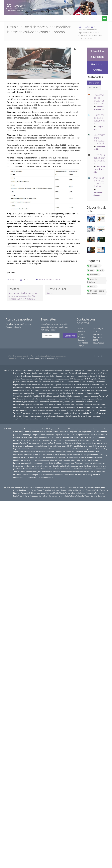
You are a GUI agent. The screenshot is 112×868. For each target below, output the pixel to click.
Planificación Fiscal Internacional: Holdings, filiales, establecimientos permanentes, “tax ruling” (70, 396)
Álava (16, 487)
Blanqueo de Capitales (22, 373)
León (29, 493)
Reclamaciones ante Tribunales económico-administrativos (82, 404)
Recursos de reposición (78, 407)
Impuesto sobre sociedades (96, 292)
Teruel (60, 496)
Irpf (100, 270)
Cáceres (75, 487)
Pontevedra (90, 493)
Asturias (42, 487)
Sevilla (41, 496)
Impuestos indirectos (39, 390)
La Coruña (101, 490)
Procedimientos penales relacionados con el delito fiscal (36, 404)
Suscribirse (70, 336)
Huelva (72, 490)
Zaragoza (101, 496)
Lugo (38, 493)
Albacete (22, 487)
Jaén (95, 490)
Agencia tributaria (92, 281)
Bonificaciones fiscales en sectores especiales (50, 373)
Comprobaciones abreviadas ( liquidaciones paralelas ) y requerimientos (60, 376)
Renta (91, 286)
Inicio (80, 27)
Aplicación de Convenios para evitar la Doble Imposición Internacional (41, 370)
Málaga (50, 493)
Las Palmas (22, 493)
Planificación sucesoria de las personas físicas (84, 399)
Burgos (69, 487)
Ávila (48, 487)
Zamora (94, 496)
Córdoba (27, 490)
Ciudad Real (18, 490)
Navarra (68, 493)
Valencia (73, 496)
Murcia (62, 493)
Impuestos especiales (22, 390)
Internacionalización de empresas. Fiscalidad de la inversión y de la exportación (67, 393)
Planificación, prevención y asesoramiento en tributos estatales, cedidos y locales (46, 402)
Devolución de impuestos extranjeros (35, 384)
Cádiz (81, 487)
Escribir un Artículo (97, 67)
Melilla (56, 493)
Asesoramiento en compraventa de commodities (88, 370)
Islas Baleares (87, 490)
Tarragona (53, 496)
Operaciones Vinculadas (23, 396)
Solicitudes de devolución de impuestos (61, 410)
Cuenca (33, 490)
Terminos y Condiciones (29, 359)
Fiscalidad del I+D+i (65, 387)
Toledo (66, 496)
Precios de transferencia (88, 402)
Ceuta (102, 487)
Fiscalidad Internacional (97, 387)
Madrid (44, 493)
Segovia (35, 496)
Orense (75, 493)
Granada (46, 490)
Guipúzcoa (65, 490)
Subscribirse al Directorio (97, 54)
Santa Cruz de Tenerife (22, 496)
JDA (15, 280)
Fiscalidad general (80, 387)
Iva (90, 270)
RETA (41, 280)
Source (50, 293)
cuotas (58, 280)
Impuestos (93, 266)
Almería (36, 487)
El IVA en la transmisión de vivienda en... (99, 159)
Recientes (94, 87)
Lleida (34, 493)
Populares (94, 83)
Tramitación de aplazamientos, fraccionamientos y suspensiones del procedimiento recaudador (51, 413)
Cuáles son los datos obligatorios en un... (99, 119)
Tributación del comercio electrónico (38, 419)
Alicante (29, 487)
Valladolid (80, 496)
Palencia (82, 493)
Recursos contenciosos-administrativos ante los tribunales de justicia (41, 407)
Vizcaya (88, 496)
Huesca (78, 490)
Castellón (96, 487)
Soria (46, 496)
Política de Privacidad (49, 359)
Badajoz (54, 487)
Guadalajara (55, 490)
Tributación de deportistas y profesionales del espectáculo (45, 416)
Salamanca (100, 493)
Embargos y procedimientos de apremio (41, 387)
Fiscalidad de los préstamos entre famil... (100, 99)
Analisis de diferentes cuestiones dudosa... (99, 182)
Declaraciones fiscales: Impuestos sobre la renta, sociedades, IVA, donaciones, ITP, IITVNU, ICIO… (23, 296)
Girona (40, 490)
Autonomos (49, 280)
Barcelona (61, 487)
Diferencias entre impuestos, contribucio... (100, 139)
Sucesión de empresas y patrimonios (92, 410)
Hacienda (93, 275)
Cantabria (88, 487)
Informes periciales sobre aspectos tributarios (66, 390)
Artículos (89, 27)
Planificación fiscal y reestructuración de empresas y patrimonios (39, 399)
